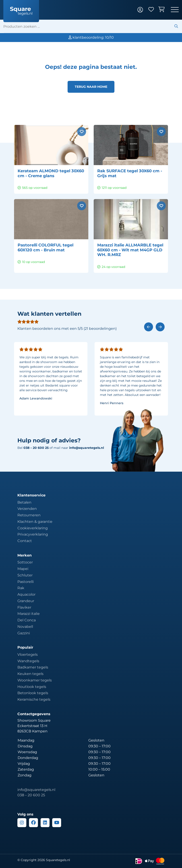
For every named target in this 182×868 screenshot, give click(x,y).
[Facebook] (33, 823)
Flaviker (24, 607)
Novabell (25, 627)
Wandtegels (28, 661)
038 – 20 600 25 (31, 795)
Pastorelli (26, 582)
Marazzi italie (29, 614)
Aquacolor (26, 594)
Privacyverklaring (33, 534)
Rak (21, 588)
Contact (25, 541)
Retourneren (29, 515)
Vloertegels (28, 655)
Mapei (23, 569)
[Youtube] (57, 823)
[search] (93, 26)
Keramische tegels (34, 699)
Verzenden (27, 509)
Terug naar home (91, 87)
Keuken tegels (30, 674)
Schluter (25, 575)
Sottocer (25, 562)
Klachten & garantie (35, 522)
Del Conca (27, 620)
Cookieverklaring (33, 528)
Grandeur (26, 601)
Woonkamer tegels (35, 680)
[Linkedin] (45, 823)
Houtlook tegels (32, 687)
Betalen (24, 502)
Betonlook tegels (33, 693)
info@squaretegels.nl (87, 448)
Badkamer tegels (33, 667)
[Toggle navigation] (175, 10)
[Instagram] (22, 823)
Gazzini (24, 633)
